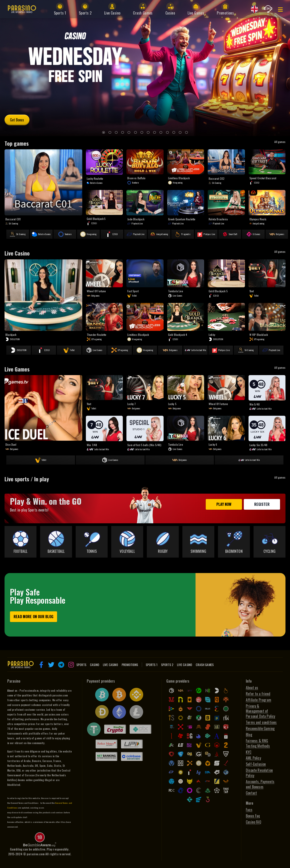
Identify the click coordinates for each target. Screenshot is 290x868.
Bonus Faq (253, 816)
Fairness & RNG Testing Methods (258, 743)
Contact (251, 793)
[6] (135, 133)
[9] (155, 133)
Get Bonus (17, 120)
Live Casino (185, 665)
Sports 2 (167, 665)
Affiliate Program (259, 700)
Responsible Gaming (260, 729)
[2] (110, 133)
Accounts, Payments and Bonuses (260, 784)
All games (280, 142)
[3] (116, 133)
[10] (161, 133)
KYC (249, 752)
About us (252, 688)
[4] (123, 133)
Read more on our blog (34, 617)
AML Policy (253, 758)
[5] (129, 133)
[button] (41, 665)
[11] (167, 133)
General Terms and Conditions (25, 803)
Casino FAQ (254, 822)
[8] (148, 133)
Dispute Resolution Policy (259, 773)
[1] (104, 133)
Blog (249, 735)
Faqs (249, 810)
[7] (142, 133)
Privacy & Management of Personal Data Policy (260, 711)
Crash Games (205, 665)
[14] (186, 133)
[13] (180, 133)
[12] (174, 133)
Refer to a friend (258, 694)
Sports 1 (152, 665)
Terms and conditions (261, 722)
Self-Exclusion (256, 764)
